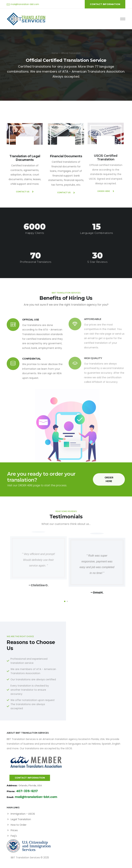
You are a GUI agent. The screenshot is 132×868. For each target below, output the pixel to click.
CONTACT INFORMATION (105, 4)
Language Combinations (93, 233)
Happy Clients (31, 233)
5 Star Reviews (101, 262)
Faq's (14, 836)
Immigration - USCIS (23, 814)
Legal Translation (21, 819)
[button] (65, 601)
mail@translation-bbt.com (25, 4)
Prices (14, 830)
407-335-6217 (27, 791)
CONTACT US (25, 196)
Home (55, 53)
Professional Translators (39, 262)
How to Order (19, 825)
